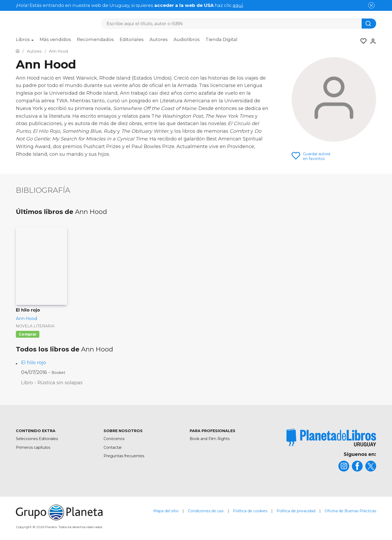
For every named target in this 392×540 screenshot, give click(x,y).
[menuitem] (25, 41)
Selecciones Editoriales (37, 439)
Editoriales (132, 39)
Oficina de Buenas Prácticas (350, 511)
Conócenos (114, 439)
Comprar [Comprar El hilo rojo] (28, 334)
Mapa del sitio (166, 511)
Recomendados (95, 39)
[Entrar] (371, 41)
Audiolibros (187, 39)
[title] (331, 438)
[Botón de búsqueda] (369, 24)
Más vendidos (55, 39)
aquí (238, 5)
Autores (159, 39)
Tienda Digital (221, 39)
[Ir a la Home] (18, 51)
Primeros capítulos (33, 447)
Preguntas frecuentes (124, 456)
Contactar (113, 447)
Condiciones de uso (206, 511)
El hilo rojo (34, 363)
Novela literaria (35, 326)
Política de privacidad (296, 511)
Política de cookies (250, 511)
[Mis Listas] (362, 41)
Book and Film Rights (210, 439)
